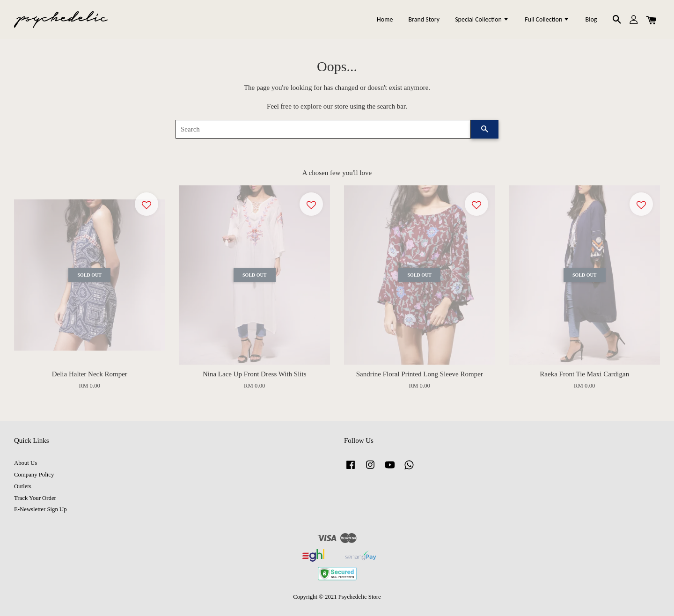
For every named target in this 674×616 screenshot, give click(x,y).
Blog (591, 19)
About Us (26, 463)
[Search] (323, 129)
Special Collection (482, 19)
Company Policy (34, 475)
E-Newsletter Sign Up (40, 509)
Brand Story (424, 19)
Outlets (23, 486)
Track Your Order (35, 498)
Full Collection (547, 19)
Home (385, 19)
